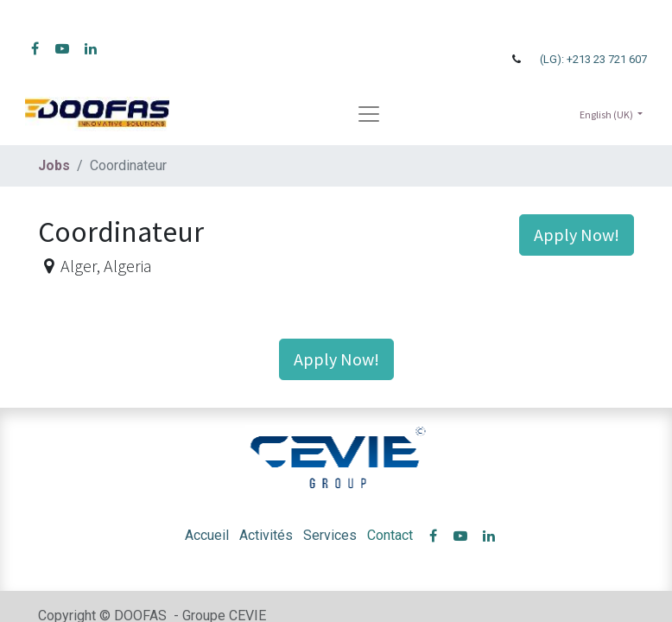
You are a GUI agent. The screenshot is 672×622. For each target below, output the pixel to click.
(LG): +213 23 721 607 (593, 59)
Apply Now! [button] (577, 235)
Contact (390, 535)
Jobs (54, 165)
